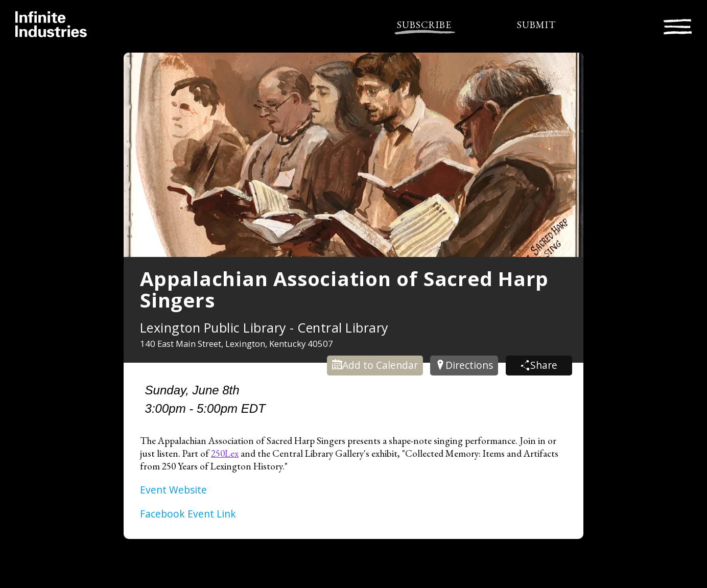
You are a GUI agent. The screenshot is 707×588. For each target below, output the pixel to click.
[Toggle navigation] (678, 25)
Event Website (173, 490)
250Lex (225, 453)
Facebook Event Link (188, 514)
